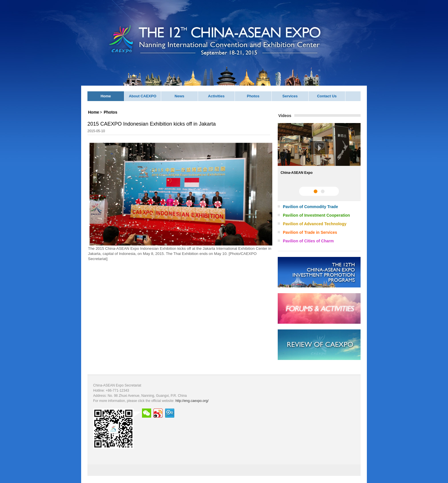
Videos (285, 116)
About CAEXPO (143, 96)
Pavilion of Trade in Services (310, 232)
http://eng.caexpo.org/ (192, 401)
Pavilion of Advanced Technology (315, 224)
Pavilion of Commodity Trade (310, 207)
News (179, 96)
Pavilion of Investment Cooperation (316, 215)
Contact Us (327, 96)
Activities (216, 96)
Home (106, 96)
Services (290, 96)
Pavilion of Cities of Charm (308, 241)
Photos (253, 96)
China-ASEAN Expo (297, 173)
